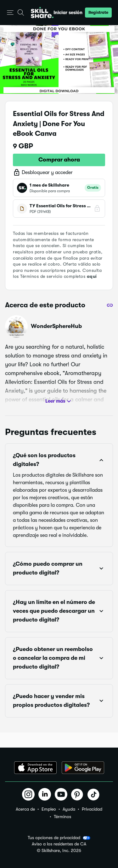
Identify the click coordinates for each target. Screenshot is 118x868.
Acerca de (25, 809)
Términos (62, 817)
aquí (92, 276)
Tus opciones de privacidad (59, 838)
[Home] (42, 13)
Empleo (49, 809)
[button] (10, 13)
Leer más (59, 401)
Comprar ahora (59, 160)
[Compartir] (110, 305)
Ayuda (69, 809)
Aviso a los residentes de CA (59, 844)
